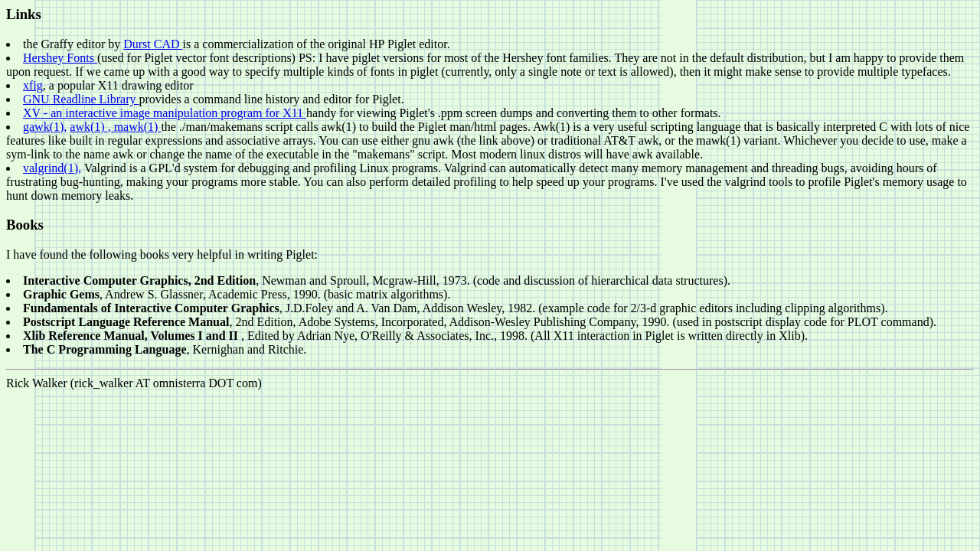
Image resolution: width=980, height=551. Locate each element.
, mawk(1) (135, 127)
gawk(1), (45, 127)
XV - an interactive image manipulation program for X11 (165, 113)
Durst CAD (153, 44)
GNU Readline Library (81, 99)
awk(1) (88, 127)
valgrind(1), (52, 168)
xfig (33, 85)
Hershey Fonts (60, 58)
